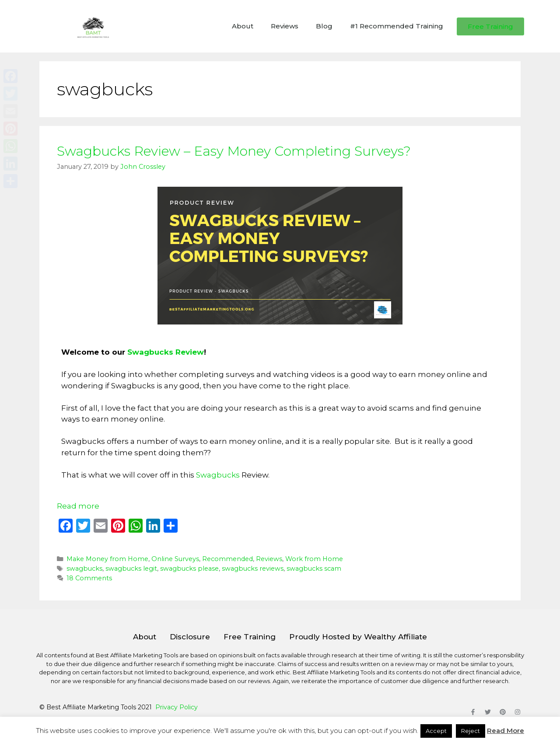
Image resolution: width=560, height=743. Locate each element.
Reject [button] (471, 731)
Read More (506, 731)
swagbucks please (189, 569)
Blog (324, 26)
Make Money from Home (107, 559)
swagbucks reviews (253, 569)
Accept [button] (436, 731)
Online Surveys (175, 559)
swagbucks (84, 569)
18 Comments (89, 578)
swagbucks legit (131, 569)
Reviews (285, 26)
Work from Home (314, 559)
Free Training (250, 637)
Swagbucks (218, 475)
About (243, 26)
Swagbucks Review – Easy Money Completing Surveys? (234, 151)
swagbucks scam (314, 569)
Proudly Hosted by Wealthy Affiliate (358, 637)
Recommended (227, 559)
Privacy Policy (177, 707)
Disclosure (190, 637)
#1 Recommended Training (397, 26)
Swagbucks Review (166, 352)
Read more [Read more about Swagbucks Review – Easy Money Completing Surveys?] (78, 506)
